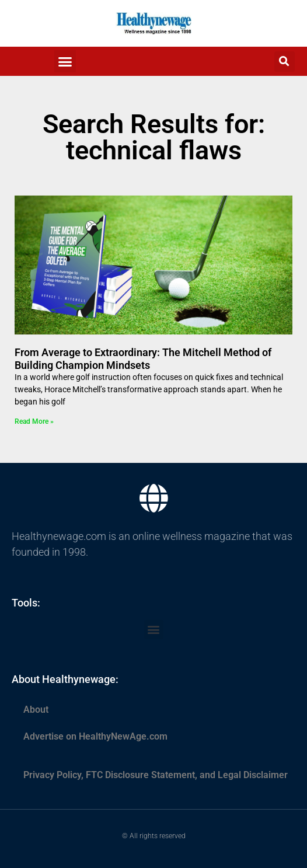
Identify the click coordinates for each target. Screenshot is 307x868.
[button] (65, 61)
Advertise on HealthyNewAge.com (95, 736)
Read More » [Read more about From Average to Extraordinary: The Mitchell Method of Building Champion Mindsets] (34, 421)
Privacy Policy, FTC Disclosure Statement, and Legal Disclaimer (156, 775)
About (36, 710)
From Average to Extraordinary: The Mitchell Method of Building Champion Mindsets (143, 359)
